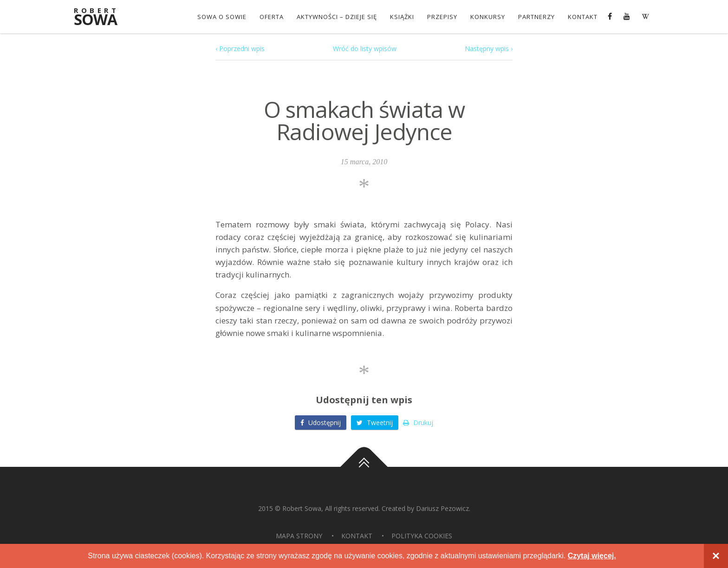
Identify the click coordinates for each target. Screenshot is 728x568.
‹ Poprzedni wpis (240, 48)
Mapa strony (299, 536)
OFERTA (272, 17)
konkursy (488, 17)
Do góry (364, 467)
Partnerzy (536, 17)
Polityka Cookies (422, 536)
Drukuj (418, 423)
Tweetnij (375, 423)
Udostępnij (321, 423)
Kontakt (583, 17)
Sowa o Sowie (222, 17)
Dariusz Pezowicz (442, 508)
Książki (402, 17)
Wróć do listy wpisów (365, 48)
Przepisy (442, 17)
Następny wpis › (489, 48)
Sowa (102, 17)
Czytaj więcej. (592, 556)
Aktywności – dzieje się (337, 17)
